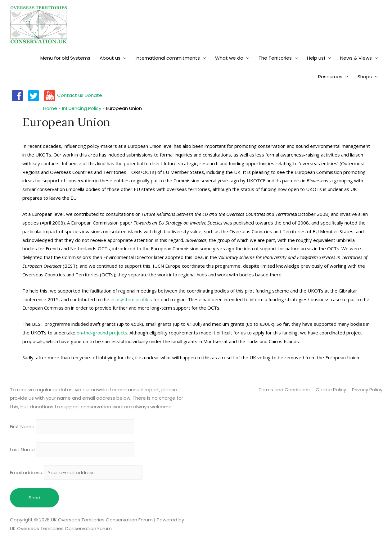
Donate (93, 95)
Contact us (70, 95)
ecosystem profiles (131, 299)
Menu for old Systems (65, 58)
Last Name (22, 450)
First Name (22, 427)
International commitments (168, 58)
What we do (229, 58)
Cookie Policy (331, 390)
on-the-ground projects (102, 333)
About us (110, 58)
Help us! (316, 58)
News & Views (356, 58)
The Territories (275, 58)
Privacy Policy (367, 390)
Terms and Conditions (284, 390)
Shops (365, 77)
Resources (330, 77)
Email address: (76, 472)
